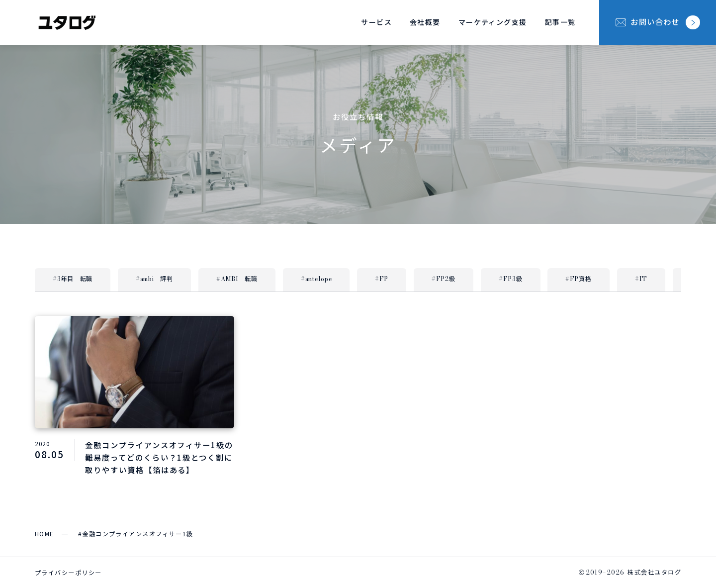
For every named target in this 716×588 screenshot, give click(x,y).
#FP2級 (444, 279)
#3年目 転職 (73, 279)
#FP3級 (511, 279)
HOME (45, 534)
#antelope (316, 279)
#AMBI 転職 (237, 279)
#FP (382, 279)
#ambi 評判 (154, 279)
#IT (641, 279)
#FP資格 (579, 279)
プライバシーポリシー (68, 573)
